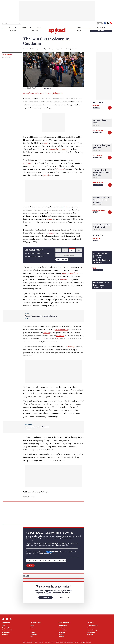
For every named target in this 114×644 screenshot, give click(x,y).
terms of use (52, 642)
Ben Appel (96, 106)
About (4, 626)
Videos (39, 28)
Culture (32, 628)
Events (79, 28)
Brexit (32, 630)
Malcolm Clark (98, 131)
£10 (65, 250)
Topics (9, 28)
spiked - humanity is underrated (57, 31)
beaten (46, 143)
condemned (28, 163)
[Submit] (20, 23)
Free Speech (34, 634)
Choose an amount (69, 255)
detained (52, 233)
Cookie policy (6, 634)
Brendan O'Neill (98, 183)
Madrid (50, 219)
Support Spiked (6, 628)
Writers (24, 28)
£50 (79, 250)
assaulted (47, 333)
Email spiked (90, 634)
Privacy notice (6, 632)
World (49, 88)
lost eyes (61, 169)
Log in (99, 23)
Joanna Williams (63, 630)
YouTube (111, 23)
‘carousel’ (65, 207)
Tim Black (61, 637)
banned (46, 175)
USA (32, 637)
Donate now (60, 259)
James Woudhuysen (99, 210)
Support (30, 566)
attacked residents (61, 330)
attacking (71, 347)
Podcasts (13, 31)
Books (79, 31)
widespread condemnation (58, 149)
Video (94, 268)
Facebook (105, 23)
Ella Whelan (62, 632)
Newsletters (101, 28)
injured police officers (70, 273)
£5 (58, 250)
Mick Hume (62, 634)
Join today (46, 598)
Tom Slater (96, 239)
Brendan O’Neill (63, 626)
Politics (45, 88)
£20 (72, 250)
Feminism (33, 632)
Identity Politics (98, 133)
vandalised (60, 336)
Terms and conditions (8, 630)
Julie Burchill (97, 156)
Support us (101, 31)
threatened (64, 279)
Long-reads (35, 31)
